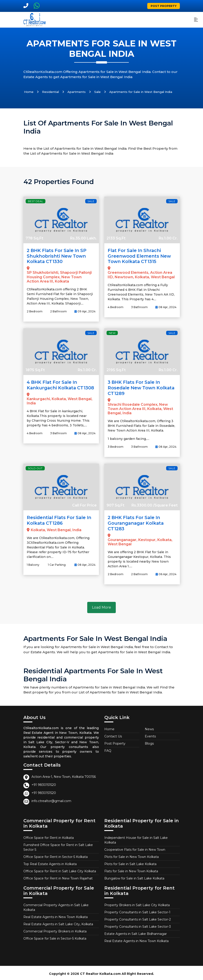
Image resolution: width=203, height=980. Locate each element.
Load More (101, 606)
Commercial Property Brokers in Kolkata (55, 930)
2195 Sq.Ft (116, 369)
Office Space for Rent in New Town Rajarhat (58, 877)
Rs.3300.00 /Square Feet (155, 504)
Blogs (149, 742)
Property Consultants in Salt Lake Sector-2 (138, 918)
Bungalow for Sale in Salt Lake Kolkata (134, 877)
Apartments (77, 92)
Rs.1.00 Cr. (168, 238)
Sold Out (35, 467)
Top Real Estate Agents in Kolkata (50, 862)
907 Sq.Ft (115, 504)
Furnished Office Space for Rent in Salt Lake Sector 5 (58, 845)
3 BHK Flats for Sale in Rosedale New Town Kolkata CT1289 (142, 387)
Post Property (164, 6)
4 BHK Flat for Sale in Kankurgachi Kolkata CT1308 (61, 384)
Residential (50, 92)
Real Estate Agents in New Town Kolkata (56, 915)
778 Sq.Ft (34, 238)
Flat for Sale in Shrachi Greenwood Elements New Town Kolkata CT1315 (140, 256)
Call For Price (84, 504)
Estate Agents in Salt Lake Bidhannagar (136, 932)
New (112, 332)
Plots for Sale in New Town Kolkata (132, 855)
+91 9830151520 (44, 783)
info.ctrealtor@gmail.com (51, 799)
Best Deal (36, 201)
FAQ (108, 749)
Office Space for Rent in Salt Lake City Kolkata (60, 869)
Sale (97, 92)
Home (29, 92)
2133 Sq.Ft (116, 238)
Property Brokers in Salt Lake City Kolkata (137, 903)
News (149, 727)
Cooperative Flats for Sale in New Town (135, 848)
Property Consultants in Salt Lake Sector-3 (138, 925)
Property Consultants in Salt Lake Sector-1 (137, 910)
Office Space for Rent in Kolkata (49, 836)
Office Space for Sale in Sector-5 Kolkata (55, 937)
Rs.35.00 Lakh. (83, 238)
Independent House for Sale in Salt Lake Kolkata (136, 838)
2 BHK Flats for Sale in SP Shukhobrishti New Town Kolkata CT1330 (58, 256)
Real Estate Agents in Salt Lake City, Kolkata (58, 922)
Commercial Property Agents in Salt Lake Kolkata (56, 906)
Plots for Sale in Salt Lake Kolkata (130, 862)
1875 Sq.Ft (35, 369)
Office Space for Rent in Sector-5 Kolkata (56, 855)
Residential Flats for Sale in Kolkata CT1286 (60, 519)
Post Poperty (115, 742)
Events (150, 734)
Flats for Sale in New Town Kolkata (131, 869)
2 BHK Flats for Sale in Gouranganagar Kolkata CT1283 (137, 522)
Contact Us (113, 734)
